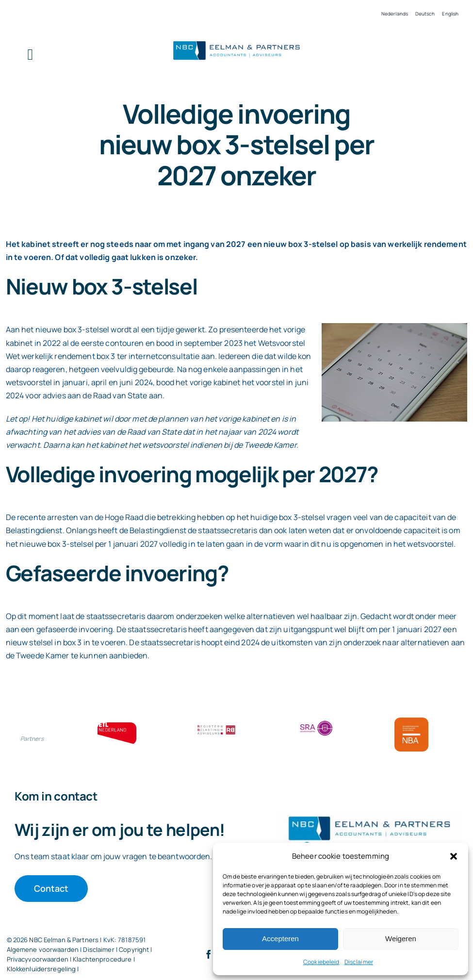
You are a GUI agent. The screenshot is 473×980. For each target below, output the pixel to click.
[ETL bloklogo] (117, 726)
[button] (454, 856)
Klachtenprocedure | (104, 959)
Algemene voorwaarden (43, 949)
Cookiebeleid (321, 962)
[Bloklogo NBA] (411, 721)
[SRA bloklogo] (316, 721)
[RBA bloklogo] (216, 726)
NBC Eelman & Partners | (66, 940)
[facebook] (209, 954)
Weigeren (401, 939)
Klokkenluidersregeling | (43, 969)
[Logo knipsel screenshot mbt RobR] (236, 41)
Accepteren (280, 939)
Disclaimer (359, 962)
